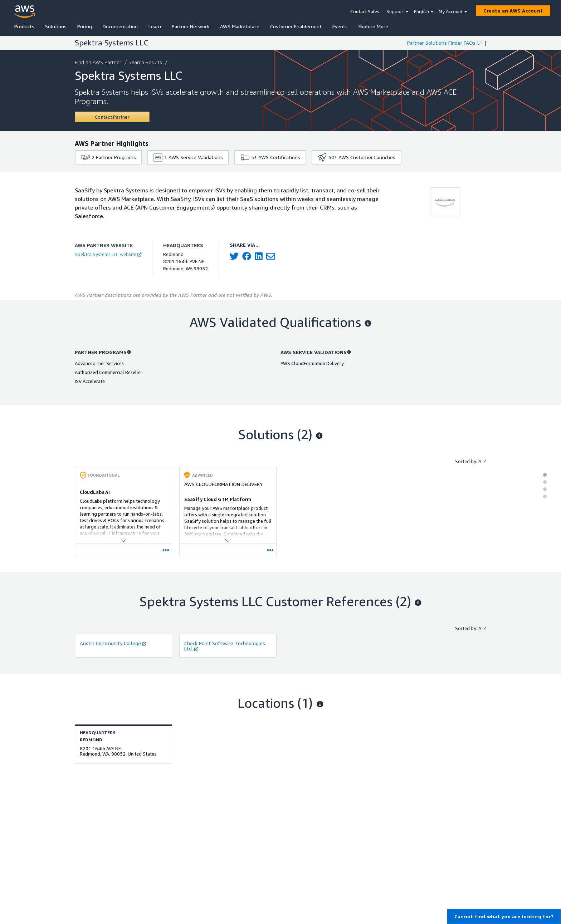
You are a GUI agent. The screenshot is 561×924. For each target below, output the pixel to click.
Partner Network (191, 26)
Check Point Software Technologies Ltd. (225, 646)
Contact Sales (365, 11)
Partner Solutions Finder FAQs (444, 43)
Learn (155, 26)
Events (340, 26)
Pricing (85, 26)
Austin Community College (113, 643)
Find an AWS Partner (99, 62)
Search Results (146, 62)
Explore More (373, 26)
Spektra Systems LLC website (108, 254)
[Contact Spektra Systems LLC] (112, 117)
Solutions (56, 26)
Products (24, 26)
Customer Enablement (296, 26)
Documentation (120, 26)
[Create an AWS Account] (513, 11)
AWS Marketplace (240, 26)
